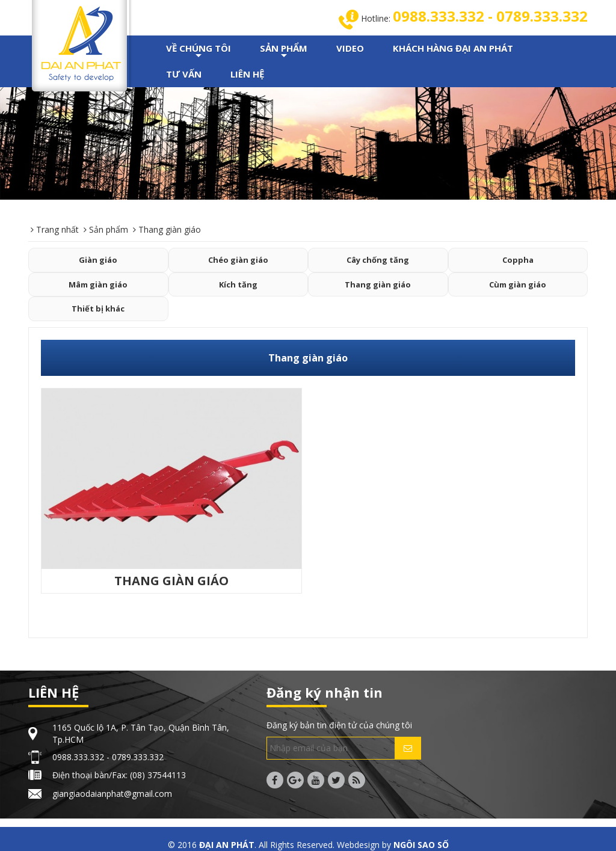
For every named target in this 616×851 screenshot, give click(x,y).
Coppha (518, 260)
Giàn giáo (98, 260)
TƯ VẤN (184, 74)
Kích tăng (238, 284)
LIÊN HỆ (247, 74)
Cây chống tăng (378, 260)
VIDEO (350, 48)
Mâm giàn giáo (98, 284)
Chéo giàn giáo (238, 260)
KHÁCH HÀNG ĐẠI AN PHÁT (453, 48)
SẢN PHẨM (284, 52)
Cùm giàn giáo (518, 284)
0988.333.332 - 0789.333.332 (490, 16)
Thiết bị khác (98, 309)
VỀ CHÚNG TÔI (199, 52)
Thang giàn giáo (378, 284)
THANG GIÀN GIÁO (171, 581)
